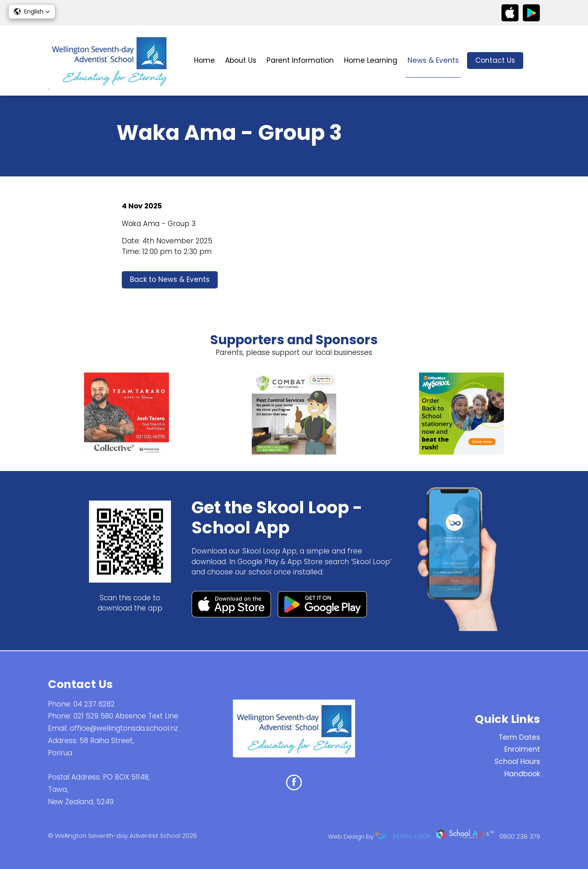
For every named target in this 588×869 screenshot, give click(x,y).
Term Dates (519, 737)
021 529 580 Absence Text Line (126, 716)
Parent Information (300, 60)
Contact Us (495, 60)
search (536, 61)
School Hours (517, 762)
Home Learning (371, 60)
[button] (32, 11)
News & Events (433, 60)
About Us (241, 60)
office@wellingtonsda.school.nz (124, 728)
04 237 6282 (94, 704)
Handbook (522, 774)
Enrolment (522, 750)
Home (204, 60)
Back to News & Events (170, 280)
